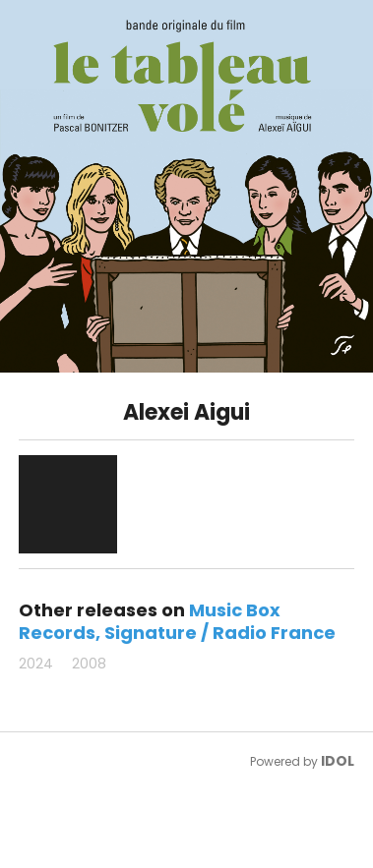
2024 (36, 664)
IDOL (338, 761)
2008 (89, 664)
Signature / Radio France (220, 633)
